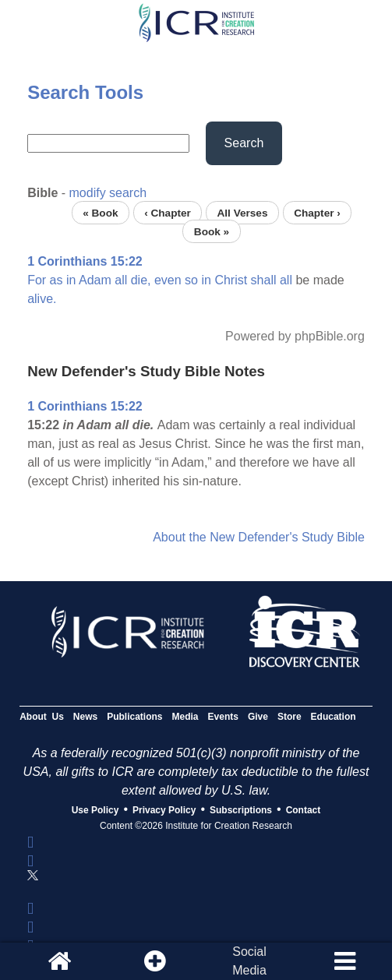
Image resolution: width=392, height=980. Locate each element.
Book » (212, 231)
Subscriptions (241, 810)
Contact (304, 810)
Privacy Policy (164, 810)
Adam (95, 280)
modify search (108, 193)
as (57, 280)
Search (244, 143)
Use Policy (95, 810)
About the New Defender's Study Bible (259, 537)
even (168, 280)
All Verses (242, 212)
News (85, 717)
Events (223, 717)
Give (258, 717)
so (191, 280)
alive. (42, 299)
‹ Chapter (168, 212)
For (37, 280)
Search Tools (85, 92)
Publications (134, 717)
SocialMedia (249, 961)
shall (264, 280)
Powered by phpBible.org (295, 336)
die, (141, 280)
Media (185, 717)
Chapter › (317, 212)
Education (334, 717)
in (71, 280)
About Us (42, 717)
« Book (100, 212)
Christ (231, 280)
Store (290, 717)
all (121, 280)
